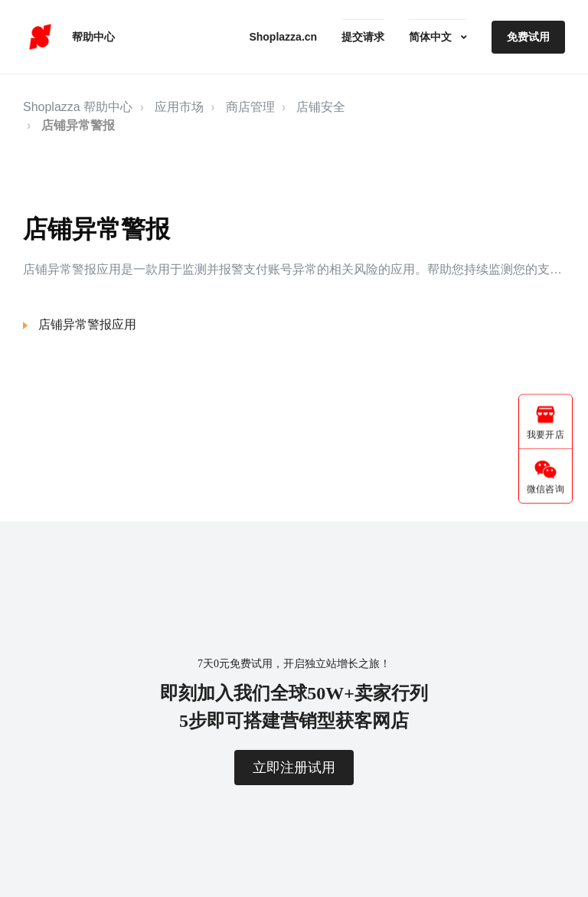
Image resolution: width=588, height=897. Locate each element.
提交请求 (363, 37)
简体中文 (432, 37)
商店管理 (250, 107)
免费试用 (528, 37)
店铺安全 (321, 107)
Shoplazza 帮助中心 (78, 107)
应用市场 (179, 107)
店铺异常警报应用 (87, 324)
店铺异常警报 (78, 125)
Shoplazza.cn (283, 37)
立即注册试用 (294, 768)
